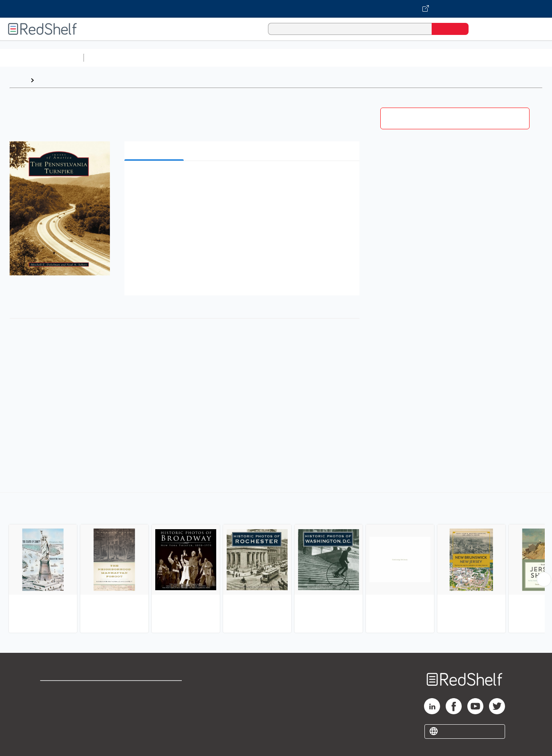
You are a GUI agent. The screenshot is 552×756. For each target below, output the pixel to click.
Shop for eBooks (66, 690)
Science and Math (157, 58)
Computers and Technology (229, 58)
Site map (53, 729)
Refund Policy (155, 703)
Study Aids (108, 58)
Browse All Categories (42, 58)
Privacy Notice (62, 716)
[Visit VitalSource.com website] (276, 9)
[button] (244, 179)
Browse (49, 80)
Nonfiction (486, 58)
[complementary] (276, 564)
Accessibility (154, 716)
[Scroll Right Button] (544, 579)
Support (52, 703)
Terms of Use (155, 690)
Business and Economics (311, 58)
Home (18, 80)
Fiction (454, 58)
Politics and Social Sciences (395, 58)
